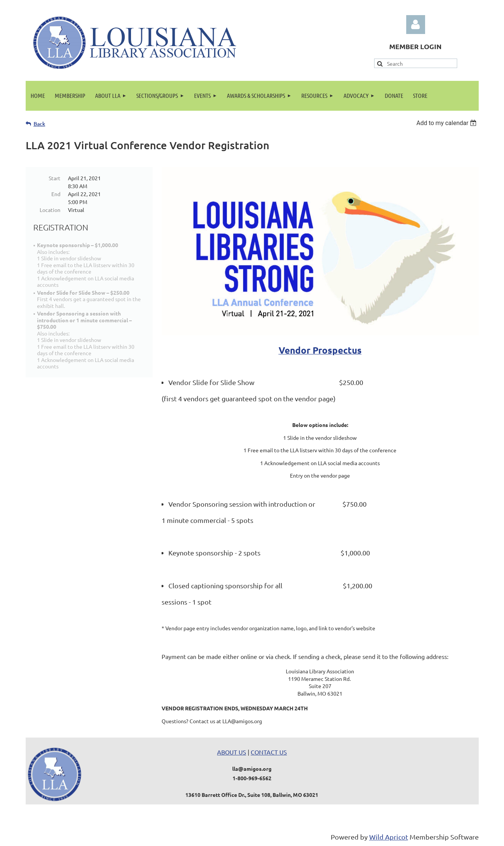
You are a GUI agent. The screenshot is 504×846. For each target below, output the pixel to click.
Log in (416, 25)
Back (39, 124)
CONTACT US (269, 752)
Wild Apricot (389, 837)
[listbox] (448, 123)
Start (55, 178)
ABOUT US (232, 752)
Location (50, 210)
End (56, 194)
